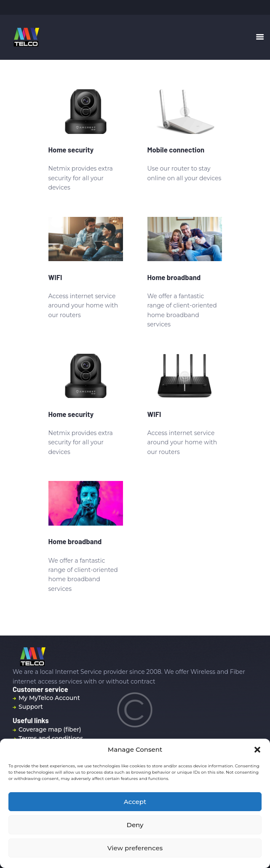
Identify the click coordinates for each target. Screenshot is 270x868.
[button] (257, 750)
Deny (135, 825)
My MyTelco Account (49, 698)
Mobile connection (176, 150)
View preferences (135, 848)
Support (31, 707)
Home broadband (174, 277)
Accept (135, 802)
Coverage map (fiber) (50, 729)
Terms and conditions (51, 738)
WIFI (55, 277)
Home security (71, 150)
